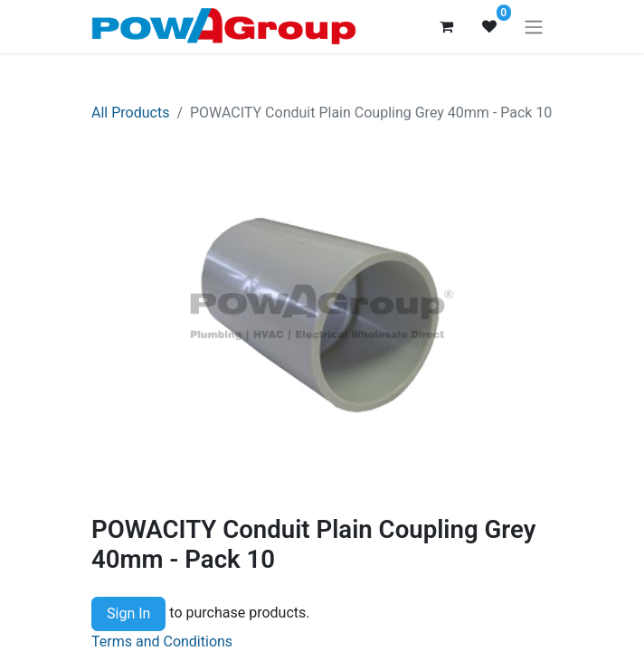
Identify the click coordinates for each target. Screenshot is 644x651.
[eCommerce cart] (446, 26)
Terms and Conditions (162, 642)
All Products (130, 113)
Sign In (128, 613)
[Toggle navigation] (534, 27)
